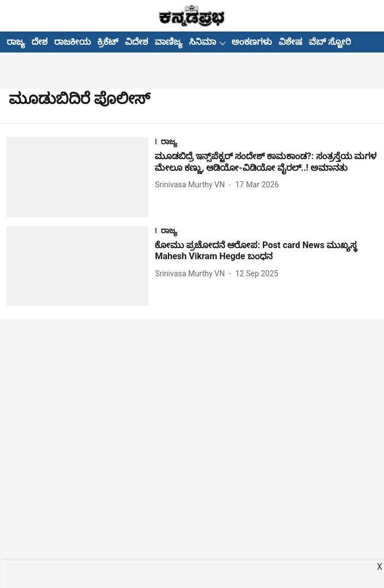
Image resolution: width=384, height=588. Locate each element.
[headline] (266, 162)
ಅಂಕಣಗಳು (252, 42)
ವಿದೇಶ (136, 42)
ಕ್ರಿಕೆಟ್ (108, 42)
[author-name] (192, 185)
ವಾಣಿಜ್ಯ (169, 42)
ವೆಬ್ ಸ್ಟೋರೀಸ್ (336, 42)
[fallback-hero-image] (81, 177)
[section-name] (266, 143)
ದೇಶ (40, 42)
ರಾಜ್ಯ (16, 42)
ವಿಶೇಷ (290, 42)
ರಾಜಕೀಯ (72, 42)
